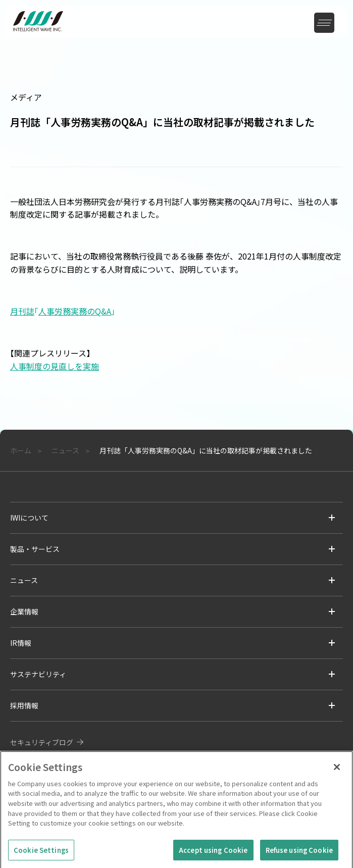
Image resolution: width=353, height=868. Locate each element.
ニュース (24, 580)
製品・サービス (35, 549)
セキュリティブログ (42, 742)
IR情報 (21, 643)
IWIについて (29, 518)
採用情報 (24, 705)
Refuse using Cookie (299, 853)
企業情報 (24, 611)
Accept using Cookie (213, 853)
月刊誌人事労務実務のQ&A (63, 311)
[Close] (337, 771)
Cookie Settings (41, 853)
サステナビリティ (38, 674)
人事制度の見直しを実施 (55, 366)
